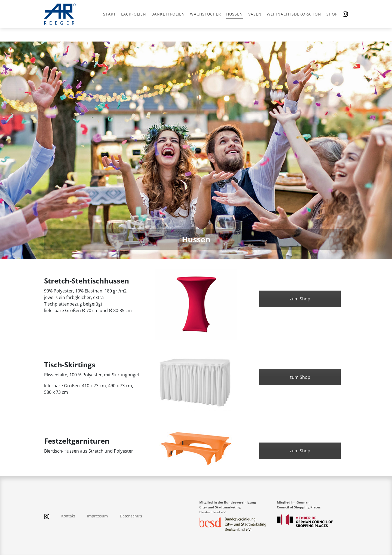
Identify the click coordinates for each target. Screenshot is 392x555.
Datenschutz (131, 516)
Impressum (97, 516)
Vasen (255, 14)
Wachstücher (206, 14)
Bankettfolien (168, 14)
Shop (332, 14)
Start (110, 14)
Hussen (235, 14)
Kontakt (68, 516)
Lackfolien (134, 14)
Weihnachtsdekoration (294, 14)
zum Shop (300, 299)
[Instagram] (345, 14)
